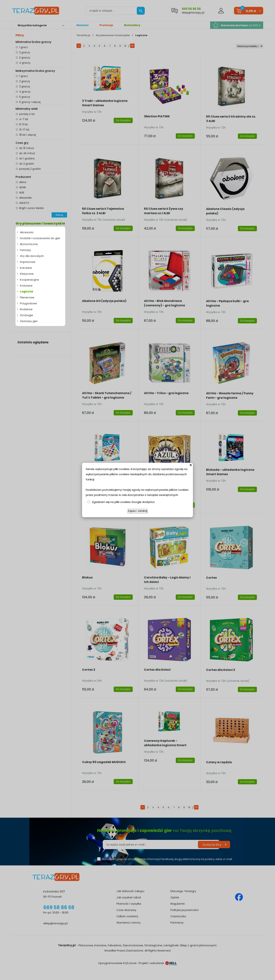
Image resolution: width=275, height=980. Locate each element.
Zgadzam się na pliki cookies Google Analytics (123, 502)
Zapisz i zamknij (137, 511)
